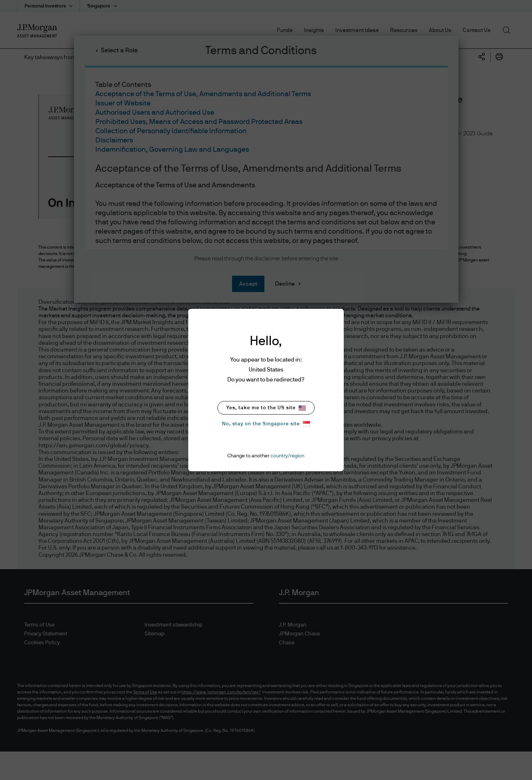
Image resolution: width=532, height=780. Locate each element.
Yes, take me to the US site (266, 408)
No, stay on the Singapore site (266, 424)
